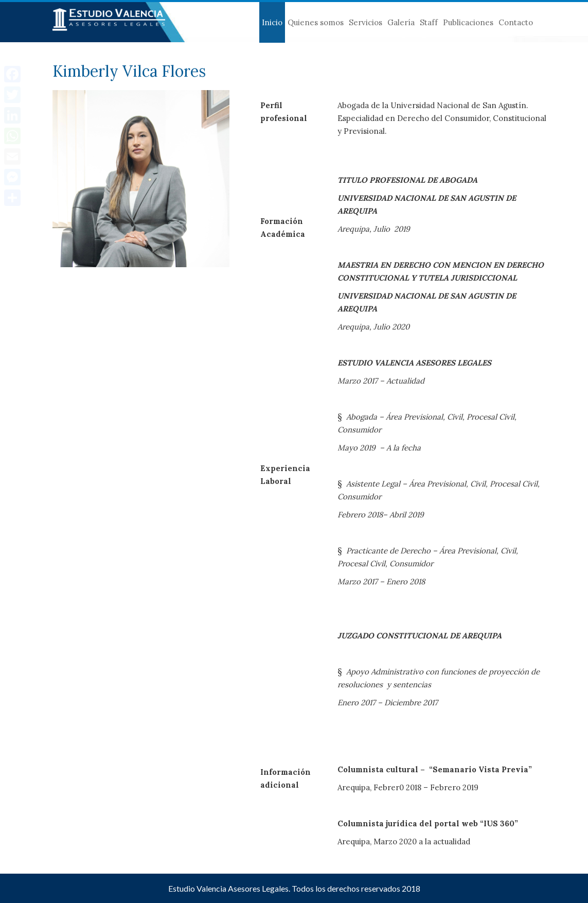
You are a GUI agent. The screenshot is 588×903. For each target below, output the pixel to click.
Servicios (366, 22)
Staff (429, 22)
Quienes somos (316, 22)
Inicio (272, 22)
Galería (401, 22)
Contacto (516, 22)
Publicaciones (468, 22)
